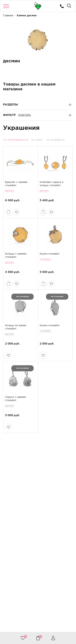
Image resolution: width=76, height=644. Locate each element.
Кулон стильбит (50, 254)
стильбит (45, 259)
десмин (10, 191)
